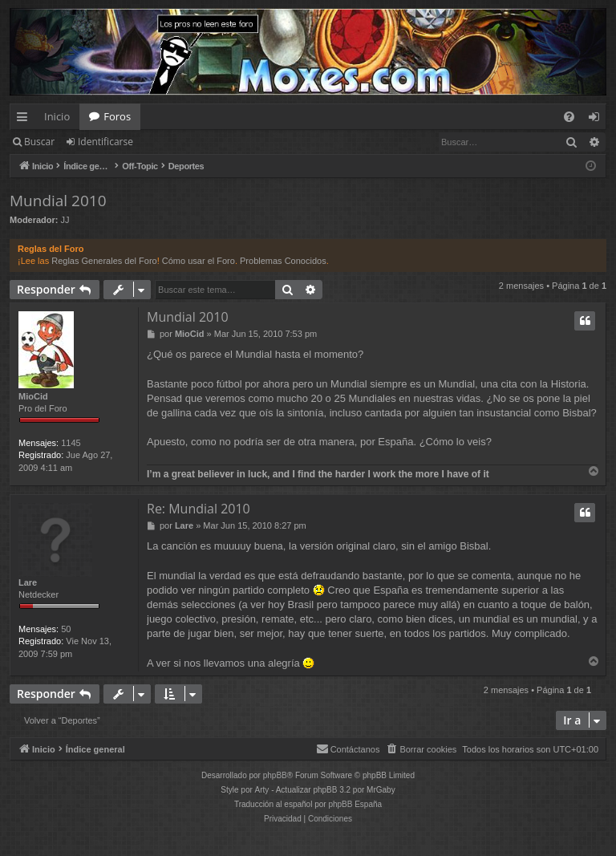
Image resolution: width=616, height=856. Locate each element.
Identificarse (105, 142)
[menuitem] (569, 117)
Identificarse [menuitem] (598, 120)
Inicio (57, 116)
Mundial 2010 (58, 201)
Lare (28, 582)
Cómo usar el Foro (199, 261)
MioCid (33, 396)
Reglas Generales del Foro (104, 261)
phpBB (275, 775)
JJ (65, 220)
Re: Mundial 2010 (199, 509)
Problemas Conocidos (283, 261)
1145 (71, 443)
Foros (117, 116)
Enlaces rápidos (25, 120)
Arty (262, 790)
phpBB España (355, 804)
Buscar (39, 142)
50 (66, 629)
